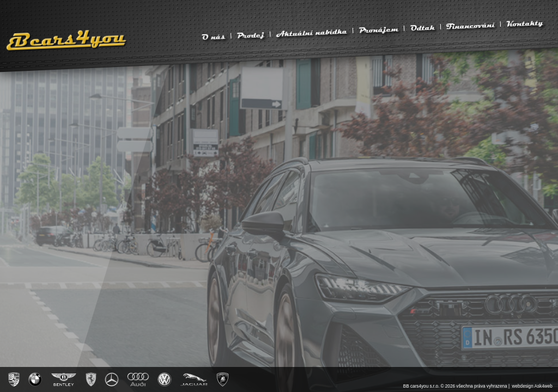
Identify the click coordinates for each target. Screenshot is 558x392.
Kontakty (525, 23)
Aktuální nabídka (311, 33)
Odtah (422, 28)
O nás (213, 36)
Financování (470, 26)
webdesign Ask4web (532, 386)
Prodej (251, 35)
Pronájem (379, 29)
